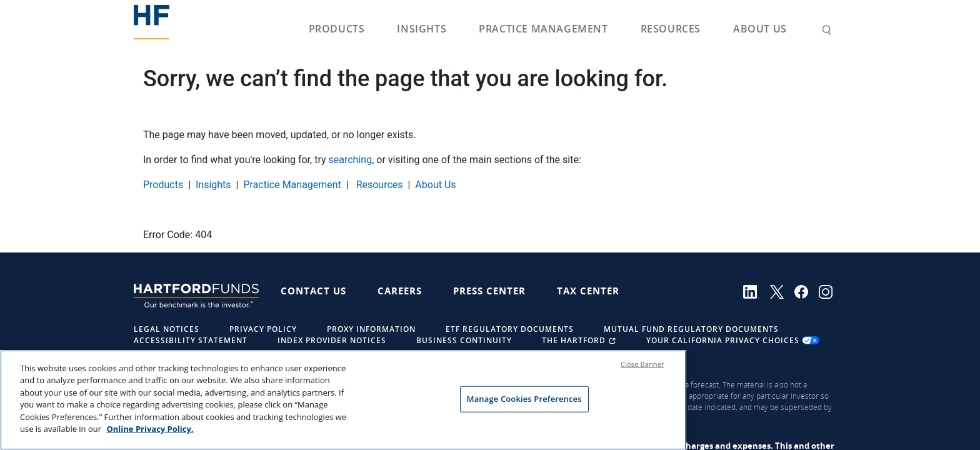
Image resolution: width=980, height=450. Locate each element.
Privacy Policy (263, 329)
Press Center (489, 291)
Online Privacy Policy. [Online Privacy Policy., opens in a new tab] (150, 441)
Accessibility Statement (191, 340)
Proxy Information (371, 329)
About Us (760, 29)
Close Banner (642, 375)
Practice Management (543, 29)
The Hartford (580, 340)
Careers (400, 291)
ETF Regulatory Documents (510, 329)
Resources (671, 29)
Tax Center (588, 291)
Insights (422, 29)
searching (351, 160)
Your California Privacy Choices (733, 340)
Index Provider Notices (332, 340)
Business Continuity (464, 340)
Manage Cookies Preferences (524, 410)
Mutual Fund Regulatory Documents (691, 329)
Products (337, 29)
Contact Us (313, 291)
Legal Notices (167, 329)
